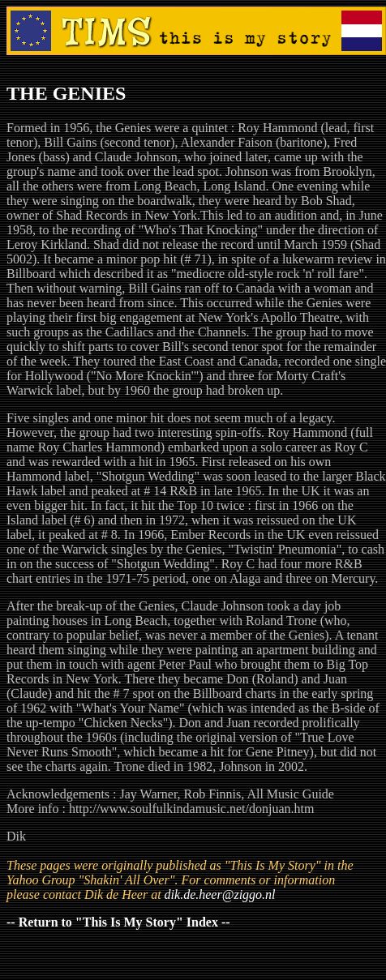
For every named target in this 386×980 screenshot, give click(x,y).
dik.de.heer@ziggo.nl (220, 894)
